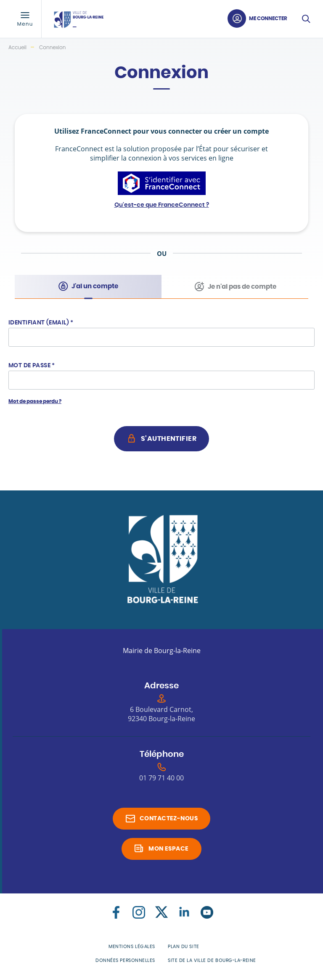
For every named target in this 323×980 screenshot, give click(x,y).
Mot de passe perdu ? (35, 401)
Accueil (17, 47)
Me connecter (268, 18)
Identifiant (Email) (41, 323)
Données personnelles (125, 960)
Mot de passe (32, 366)
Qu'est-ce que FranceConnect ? (162, 205)
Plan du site (184, 947)
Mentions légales (132, 947)
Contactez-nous (169, 819)
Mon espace (168, 849)
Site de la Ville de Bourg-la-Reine (212, 960)
